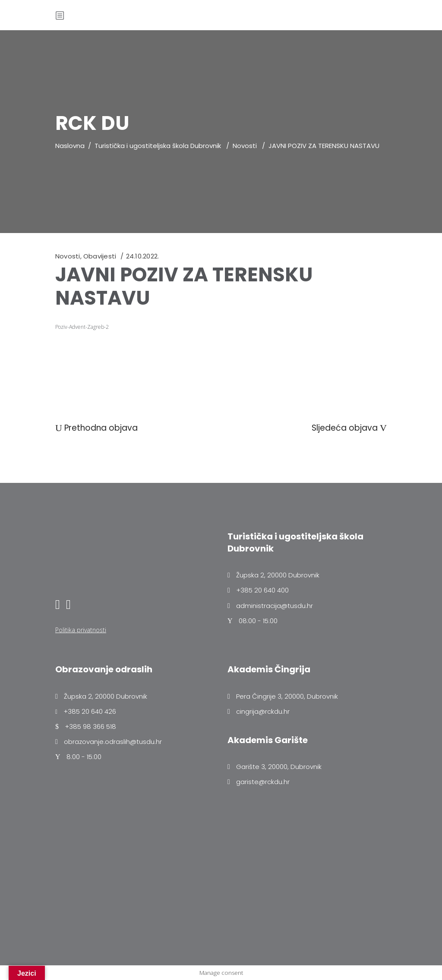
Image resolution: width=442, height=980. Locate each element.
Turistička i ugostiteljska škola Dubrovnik (158, 146)
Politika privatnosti (81, 630)
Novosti (245, 146)
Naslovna (70, 146)
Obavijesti (100, 256)
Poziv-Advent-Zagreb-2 (82, 327)
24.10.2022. (142, 256)
